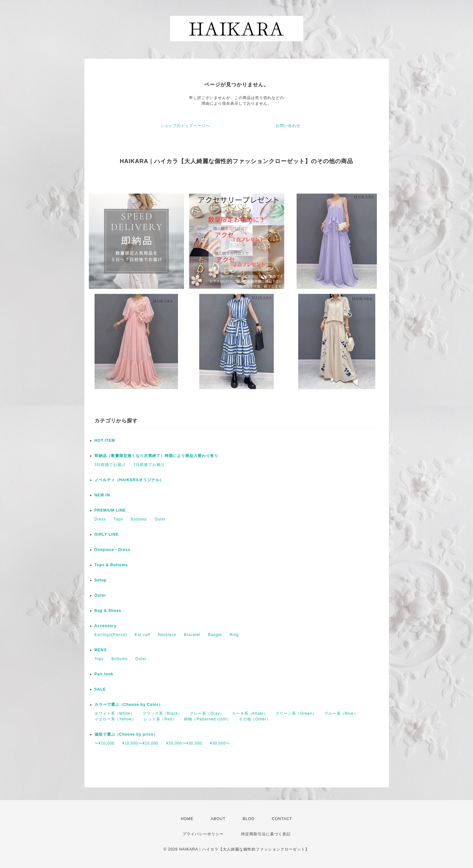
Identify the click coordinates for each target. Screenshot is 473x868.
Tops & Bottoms (111, 565)
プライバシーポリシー (203, 834)
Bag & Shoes (108, 611)
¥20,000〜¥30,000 (184, 743)
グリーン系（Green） (296, 713)
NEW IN (102, 495)
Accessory (106, 626)
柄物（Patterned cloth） (207, 719)
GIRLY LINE (107, 534)
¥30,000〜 (220, 743)
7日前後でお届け (149, 465)
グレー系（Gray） (207, 713)
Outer (160, 519)
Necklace (167, 635)
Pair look (104, 674)
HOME (187, 819)
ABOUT (218, 819)
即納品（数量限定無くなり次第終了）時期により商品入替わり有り (156, 456)
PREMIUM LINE (110, 510)
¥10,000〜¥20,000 (140, 743)
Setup (101, 580)
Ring (234, 635)
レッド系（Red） (160, 719)
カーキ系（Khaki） (250, 713)
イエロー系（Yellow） (115, 719)
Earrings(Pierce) (111, 635)
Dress (100, 519)
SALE (100, 689)
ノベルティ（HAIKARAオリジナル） (129, 480)
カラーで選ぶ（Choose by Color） (129, 705)
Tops (118, 519)
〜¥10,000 (105, 743)
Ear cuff (143, 635)
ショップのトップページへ (185, 126)
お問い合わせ (288, 126)
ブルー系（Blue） (341, 713)
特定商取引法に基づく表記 (266, 834)
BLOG (249, 819)
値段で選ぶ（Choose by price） (126, 734)
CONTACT (282, 819)
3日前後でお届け (110, 465)
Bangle (215, 635)
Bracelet (192, 635)
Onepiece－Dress (112, 550)
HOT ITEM (105, 441)
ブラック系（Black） (162, 713)
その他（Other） (255, 719)
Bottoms (139, 519)
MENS (101, 650)
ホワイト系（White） (115, 713)
